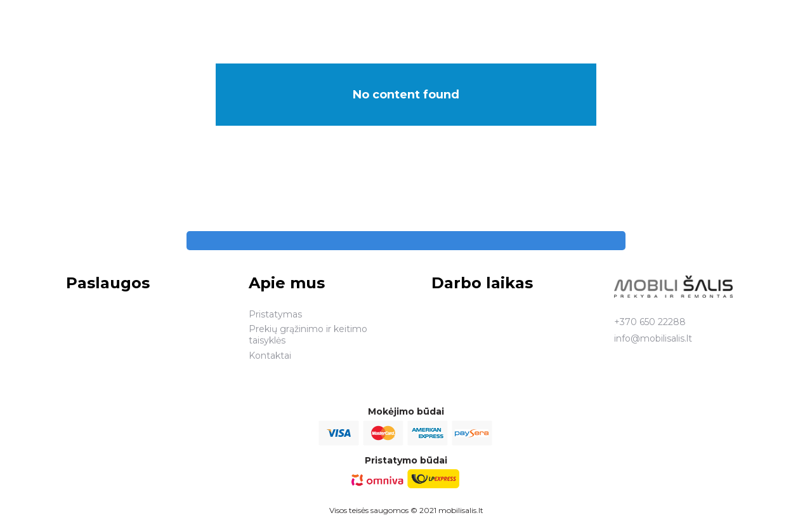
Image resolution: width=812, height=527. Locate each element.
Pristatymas (275, 314)
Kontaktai (270, 356)
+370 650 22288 (650, 322)
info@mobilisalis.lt (653, 338)
